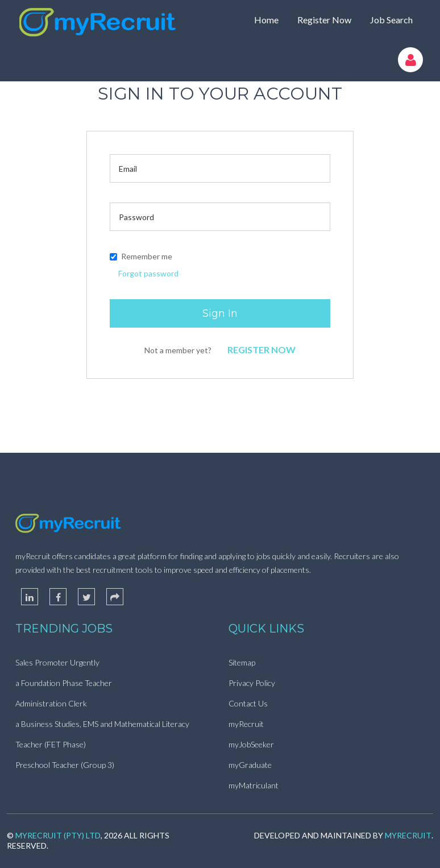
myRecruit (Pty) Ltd (58, 835)
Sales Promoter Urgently (57, 662)
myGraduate (250, 765)
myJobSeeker (251, 744)
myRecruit (246, 724)
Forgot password (148, 273)
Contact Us (248, 703)
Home (266, 20)
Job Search (391, 20)
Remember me (141, 256)
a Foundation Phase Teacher (64, 683)
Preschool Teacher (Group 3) (65, 765)
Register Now (324, 20)
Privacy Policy (252, 683)
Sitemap (242, 662)
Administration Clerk (51, 703)
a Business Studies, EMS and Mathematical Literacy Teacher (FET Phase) (102, 734)
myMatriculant (254, 785)
